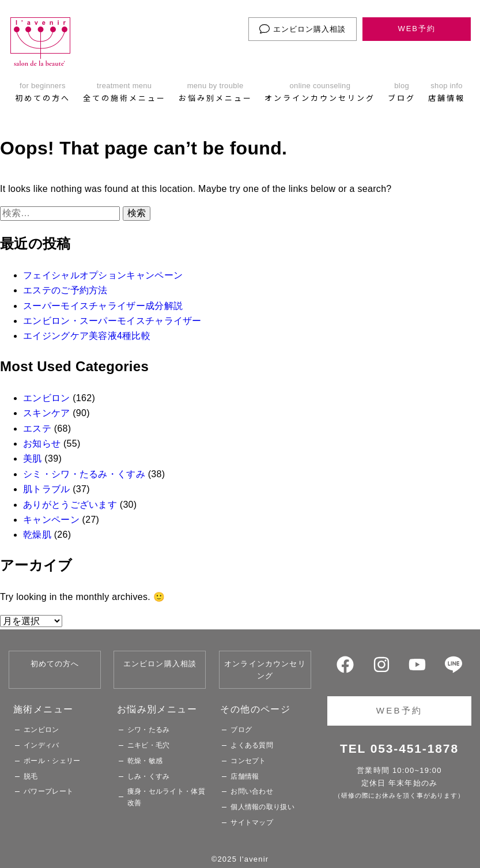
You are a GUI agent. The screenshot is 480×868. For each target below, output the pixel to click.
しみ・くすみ (149, 776)
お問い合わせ (252, 791)
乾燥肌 (37, 535)
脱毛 (31, 776)
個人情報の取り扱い (262, 807)
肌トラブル (47, 489)
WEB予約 (417, 29)
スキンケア (47, 413)
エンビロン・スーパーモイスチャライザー (112, 321)
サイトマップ (252, 822)
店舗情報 (245, 776)
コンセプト (248, 761)
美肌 (33, 458)
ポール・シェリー (52, 761)
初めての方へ (55, 664)
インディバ (41, 745)
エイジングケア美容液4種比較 (87, 336)
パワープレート (48, 791)
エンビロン (47, 398)
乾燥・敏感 (145, 761)
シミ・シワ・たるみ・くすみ (84, 474)
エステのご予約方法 (65, 290)
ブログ (241, 730)
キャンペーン (51, 520)
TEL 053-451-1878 (399, 748)
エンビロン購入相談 (303, 29)
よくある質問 (252, 745)
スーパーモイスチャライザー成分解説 (103, 306)
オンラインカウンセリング (265, 670)
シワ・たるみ (149, 730)
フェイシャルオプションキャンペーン (103, 275)
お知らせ (42, 444)
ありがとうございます (70, 505)
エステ (37, 429)
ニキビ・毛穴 (149, 745)
